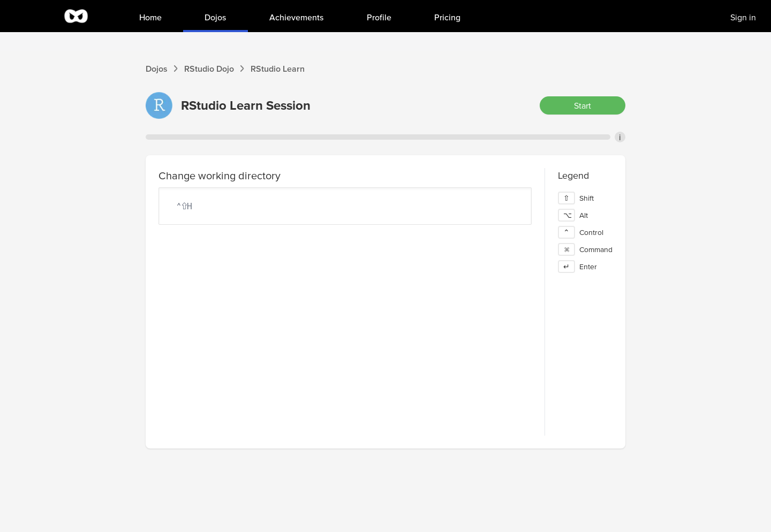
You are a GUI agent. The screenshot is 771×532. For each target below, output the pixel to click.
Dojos (157, 69)
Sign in (743, 17)
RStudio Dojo (209, 69)
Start (583, 105)
